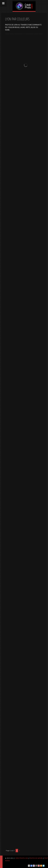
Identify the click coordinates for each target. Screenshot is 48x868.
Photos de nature (36, 858)
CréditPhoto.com (22, 858)
